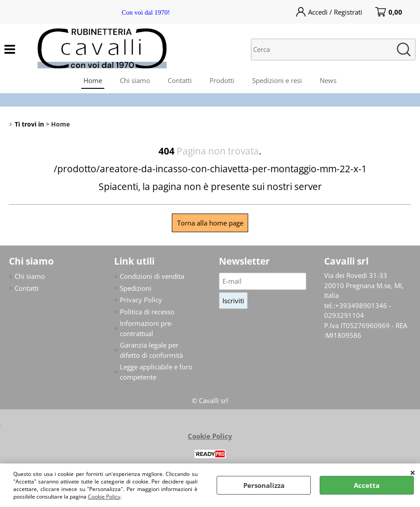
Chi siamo (135, 80)
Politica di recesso (147, 312)
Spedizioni (136, 288)
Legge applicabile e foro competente (156, 372)
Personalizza (264, 485)
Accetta (367, 485)
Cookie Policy (104, 497)
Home (93, 80)
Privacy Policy (141, 300)
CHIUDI (413, 472)
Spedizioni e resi (277, 80)
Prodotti (222, 80)
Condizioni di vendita (152, 276)
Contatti (180, 80)
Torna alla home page (210, 223)
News (328, 80)
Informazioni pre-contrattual (147, 328)
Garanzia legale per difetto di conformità (151, 350)
